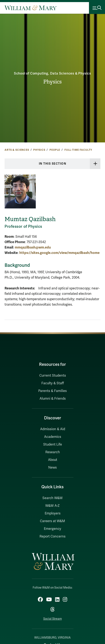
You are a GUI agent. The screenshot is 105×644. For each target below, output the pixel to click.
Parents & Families (52, 391)
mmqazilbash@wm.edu (33, 247)
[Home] (31, 8)
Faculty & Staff (53, 383)
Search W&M (52, 498)
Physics (52, 82)
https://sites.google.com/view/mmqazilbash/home (59, 253)
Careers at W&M (52, 521)
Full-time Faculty (78, 150)
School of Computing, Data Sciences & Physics (52, 73)
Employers (53, 513)
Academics (53, 437)
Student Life (53, 444)
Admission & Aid (53, 429)
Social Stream (52, 619)
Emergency (52, 529)
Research (53, 452)
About (53, 460)
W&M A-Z (52, 506)
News (52, 468)
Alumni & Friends (53, 399)
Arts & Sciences (17, 150)
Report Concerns (52, 536)
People (55, 150)
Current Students (53, 376)
